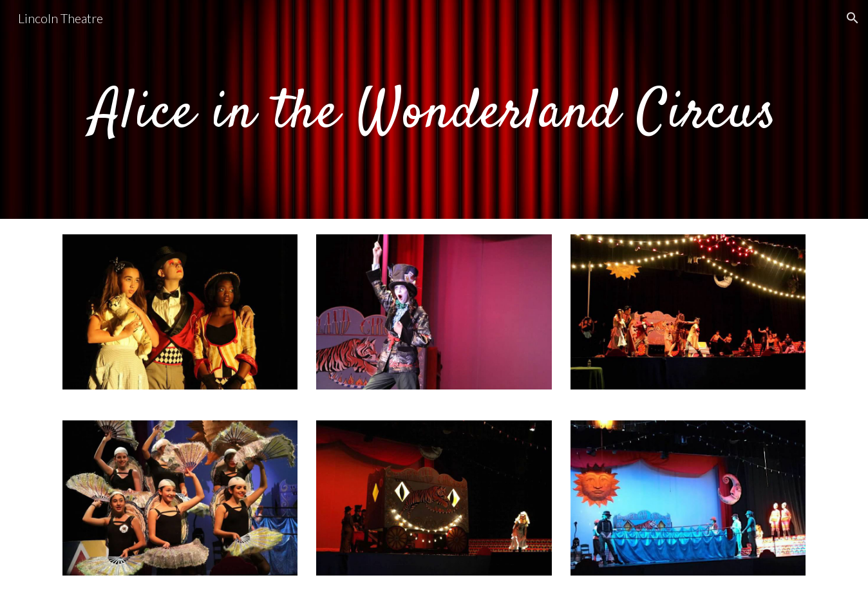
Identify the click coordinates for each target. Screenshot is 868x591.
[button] (853, 18)
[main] (434, 109)
